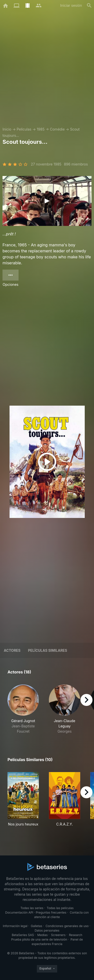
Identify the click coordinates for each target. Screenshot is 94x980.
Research (76, 935)
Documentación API (19, 912)
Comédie (57, 129)
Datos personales (47, 930)
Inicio (7, 129)
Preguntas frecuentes (51, 912)
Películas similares (48, 650)
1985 (40, 129)
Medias (42, 935)
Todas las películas (60, 908)
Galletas (37, 926)
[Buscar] (89, 5)
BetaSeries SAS (23, 935)
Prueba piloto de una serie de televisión (39, 939)
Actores (12, 650)
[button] (23, 709)
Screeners (58, 935)
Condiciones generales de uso (67, 926)
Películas (24, 129)
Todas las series (32, 908)
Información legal (15, 926)
